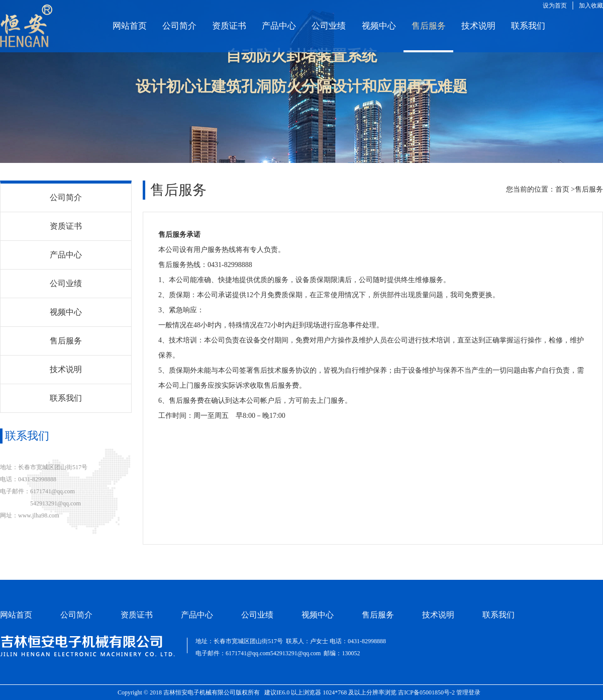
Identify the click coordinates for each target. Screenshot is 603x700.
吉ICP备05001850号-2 (426, 692)
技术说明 (478, 26)
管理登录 (468, 692)
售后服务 (429, 26)
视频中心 (379, 26)
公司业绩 (329, 26)
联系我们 (528, 26)
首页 (562, 189)
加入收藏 (591, 6)
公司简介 (179, 26)
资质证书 (229, 26)
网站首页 (130, 26)
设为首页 (555, 6)
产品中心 (279, 26)
